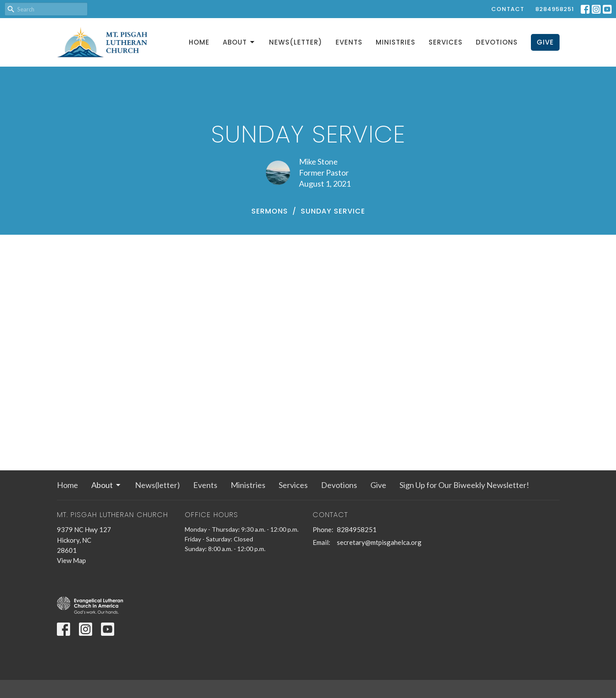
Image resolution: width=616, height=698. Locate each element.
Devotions (497, 42)
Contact (508, 9)
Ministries (396, 42)
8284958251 (555, 9)
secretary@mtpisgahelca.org (379, 542)
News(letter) (296, 42)
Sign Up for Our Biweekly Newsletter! (464, 485)
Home (199, 42)
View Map (71, 560)
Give (545, 42)
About (239, 42)
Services (446, 42)
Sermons (270, 211)
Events (349, 42)
